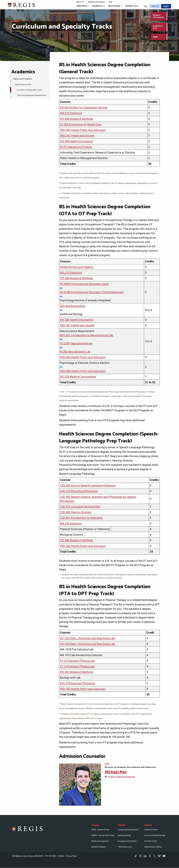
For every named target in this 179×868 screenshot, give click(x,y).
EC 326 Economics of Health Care (81, 124)
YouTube (164, 856)
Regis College (27, 829)
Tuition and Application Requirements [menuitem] (32, 95)
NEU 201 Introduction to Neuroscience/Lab (87, 335)
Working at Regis (124, 835)
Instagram (140, 856)
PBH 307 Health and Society (77, 136)
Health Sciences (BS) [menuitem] (23, 84)
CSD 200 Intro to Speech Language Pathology (88, 486)
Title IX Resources (125, 847)
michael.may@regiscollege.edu (121, 777)
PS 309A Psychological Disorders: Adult (84, 284)
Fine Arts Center (151, 841)
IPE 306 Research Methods (76, 119)
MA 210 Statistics (71, 113)
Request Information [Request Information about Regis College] (158, 16)
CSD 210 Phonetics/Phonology (79, 491)
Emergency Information (127, 841)
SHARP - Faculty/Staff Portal (103, 835)
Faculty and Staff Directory (128, 830)
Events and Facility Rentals (155, 835)
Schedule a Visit (158, 27)
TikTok (136, 856)
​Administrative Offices (153, 847)
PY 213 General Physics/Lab (77, 661)
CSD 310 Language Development (80, 507)
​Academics (23, 72)
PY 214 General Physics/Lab (77, 666)
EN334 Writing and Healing (77, 267)
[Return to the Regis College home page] (22, 5)
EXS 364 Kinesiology (73, 306)
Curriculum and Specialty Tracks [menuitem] (29, 90)
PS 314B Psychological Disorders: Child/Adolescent (92, 292)
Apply (166, 6)
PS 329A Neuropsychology (76, 343)
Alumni (79, 2)
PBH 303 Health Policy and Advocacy (83, 130)
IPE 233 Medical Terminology (78, 377)
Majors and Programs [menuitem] (23, 79)
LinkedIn (145, 856)
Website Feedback (99, 847)
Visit (110, 2)
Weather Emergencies (100, 841)
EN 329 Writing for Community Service (84, 107)
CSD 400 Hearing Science (76, 512)
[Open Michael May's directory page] (80, 785)
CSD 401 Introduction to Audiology (81, 518)
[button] (83, 6)
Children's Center (151, 830)
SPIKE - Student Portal (100, 830)
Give (154, 6)
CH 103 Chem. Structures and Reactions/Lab (87, 638)
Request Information (97, 2)
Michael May (116, 772)
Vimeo (159, 856)
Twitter (155, 856)
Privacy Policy (72, 856)
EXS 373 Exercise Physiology (78, 683)
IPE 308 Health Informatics (77, 141)
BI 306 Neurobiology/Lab (75, 352)
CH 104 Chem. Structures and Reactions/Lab (87, 644)
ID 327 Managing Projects (76, 147)
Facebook (150, 856)
